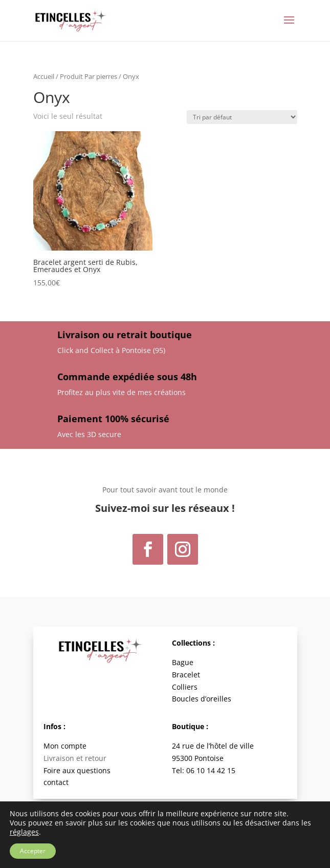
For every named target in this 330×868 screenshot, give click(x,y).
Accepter (33, 851)
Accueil (44, 76)
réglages (24, 832)
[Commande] (242, 117)
